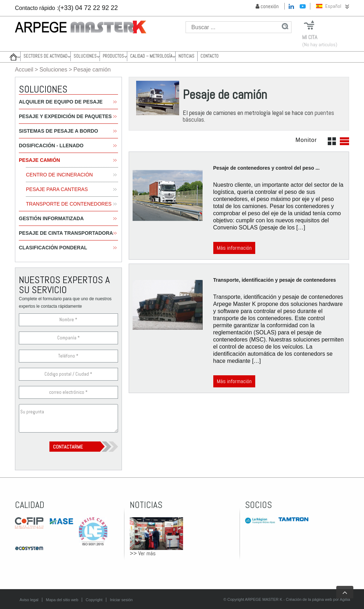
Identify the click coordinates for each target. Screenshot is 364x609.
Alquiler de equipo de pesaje (61, 102)
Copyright (94, 600)
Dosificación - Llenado (51, 145)
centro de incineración (59, 175)
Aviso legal (29, 600)
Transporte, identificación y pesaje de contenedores (275, 280)
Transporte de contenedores (69, 204)
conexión (267, 6)
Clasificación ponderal (53, 248)
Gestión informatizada (51, 218)
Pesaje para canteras (57, 189)
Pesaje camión (39, 160)
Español (329, 6)
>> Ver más (143, 553)
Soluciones (53, 70)
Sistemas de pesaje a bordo (58, 131)
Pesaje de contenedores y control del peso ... (267, 168)
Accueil (24, 70)
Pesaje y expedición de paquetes (65, 116)
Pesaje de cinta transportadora (66, 233)
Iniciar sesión (121, 600)
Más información (234, 248)
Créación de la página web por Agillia (318, 599)
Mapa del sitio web (62, 600)
